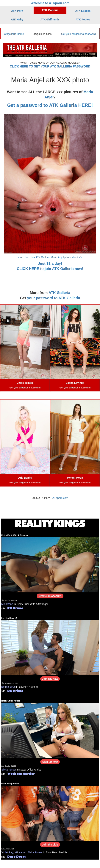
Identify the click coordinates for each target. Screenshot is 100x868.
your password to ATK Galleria (54, 298)
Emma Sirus (8, 687)
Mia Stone (7, 604)
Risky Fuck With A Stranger (15, 535)
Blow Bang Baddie (10, 784)
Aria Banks (25, 478)
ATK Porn (17, 11)
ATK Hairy (17, 19)
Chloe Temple (25, 383)
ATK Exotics (83, 11)
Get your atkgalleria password (78, 34)
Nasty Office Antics (11, 701)
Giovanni (20, 852)
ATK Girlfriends (50, 19)
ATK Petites (83, 19)
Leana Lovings (75, 383)
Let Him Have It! (9, 618)
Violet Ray (7, 852)
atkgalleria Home (14, 34)
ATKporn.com (60, 498)
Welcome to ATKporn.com (50, 3)
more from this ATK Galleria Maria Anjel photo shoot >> (50, 257)
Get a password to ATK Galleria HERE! (50, 105)
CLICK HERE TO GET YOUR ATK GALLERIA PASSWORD (50, 66)
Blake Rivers (35, 852)
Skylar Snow (9, 770)
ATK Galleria (50, 10)
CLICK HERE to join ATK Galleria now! (50, 269)
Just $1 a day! (50, 263)
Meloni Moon (75, 478)
